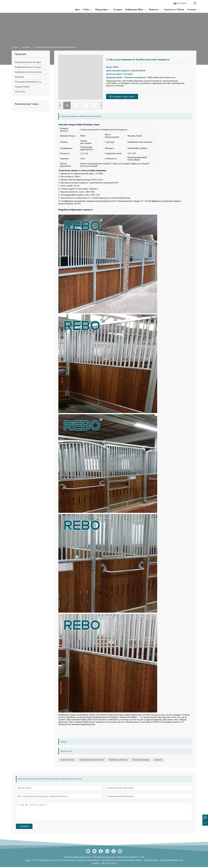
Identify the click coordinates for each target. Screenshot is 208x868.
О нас (86, 10)
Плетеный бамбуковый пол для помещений (31, 82)
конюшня (172, 760)
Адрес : (29, 861)
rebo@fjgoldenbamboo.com (171, 861)
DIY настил (20, 92)
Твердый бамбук (22, 87)
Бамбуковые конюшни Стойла (97, 760)
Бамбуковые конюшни (124, 760)
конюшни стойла (69, 760)
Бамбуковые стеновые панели (28, 72)
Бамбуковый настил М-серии (28, 62)
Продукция (101, 10)
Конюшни (19, 77)
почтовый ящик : (151, 861)
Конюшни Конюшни (151, 760)
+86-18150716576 (109, 864)
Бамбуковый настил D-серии (28, 67)
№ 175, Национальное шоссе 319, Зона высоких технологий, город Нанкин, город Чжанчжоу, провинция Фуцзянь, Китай (87, 861)
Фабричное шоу (134, 10)
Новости (153, 10)
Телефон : (96, 864)
